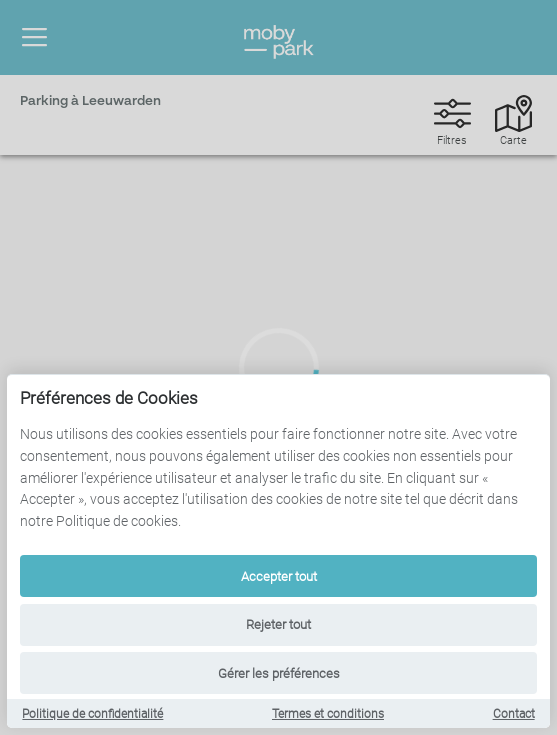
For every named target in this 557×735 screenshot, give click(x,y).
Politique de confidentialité (92, 714)
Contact (514, 714)
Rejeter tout (278, 624)
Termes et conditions (328, 714)
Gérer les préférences (279, 673)
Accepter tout (279, 576)
